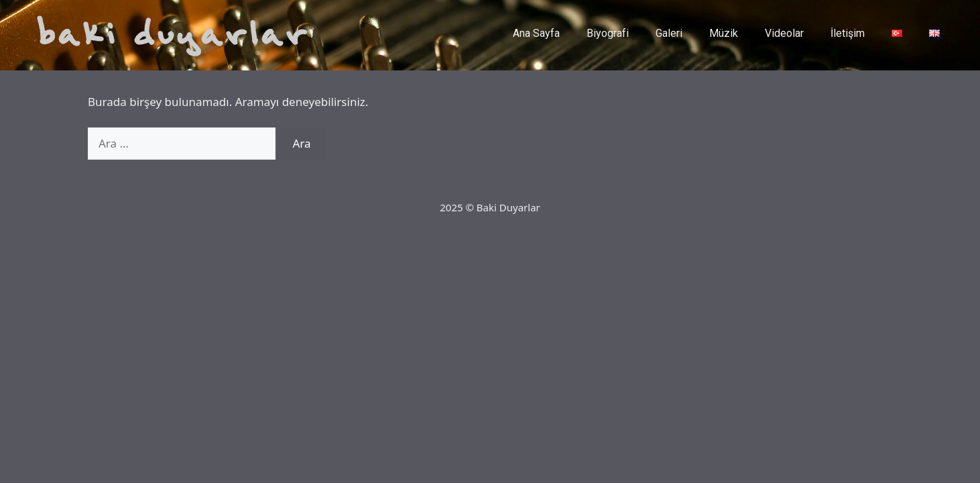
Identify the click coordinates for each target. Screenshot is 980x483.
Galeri (669, 33)
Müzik (724, 33)
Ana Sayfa (536, 33)
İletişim (848, 33)
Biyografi (608, 33)
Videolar (784, 33)
